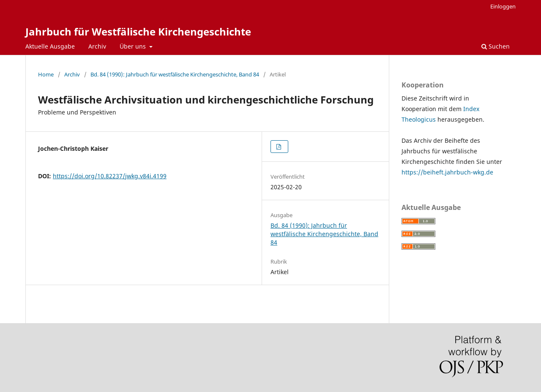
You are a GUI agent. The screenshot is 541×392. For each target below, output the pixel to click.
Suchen (496, 46)
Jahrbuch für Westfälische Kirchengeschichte (138, 31)
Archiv (97, 46)
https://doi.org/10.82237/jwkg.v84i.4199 (110, 176)
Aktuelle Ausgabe (50, 46)
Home (46, 74)
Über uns (134, 46)
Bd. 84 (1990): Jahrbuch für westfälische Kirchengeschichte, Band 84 (175, 74)
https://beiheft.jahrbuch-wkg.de (447, 172)
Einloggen (503, 6)
